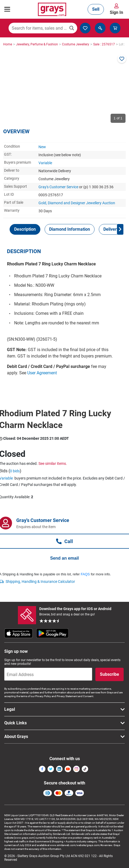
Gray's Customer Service (58, 187)
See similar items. (53, 464)
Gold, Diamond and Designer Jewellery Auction (77, 203)
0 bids (15, 471)
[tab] (25, 229)
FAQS (85, 574)
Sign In (116, 12)
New (42, 147)
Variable (45, 163)
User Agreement (42, 373)
